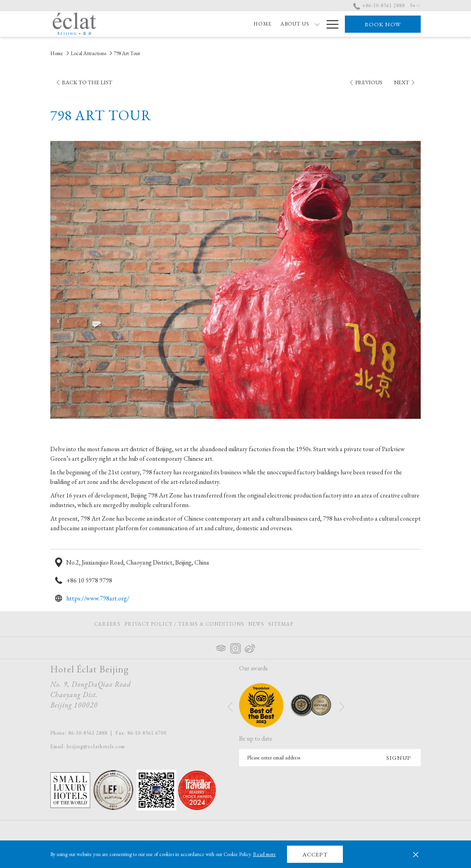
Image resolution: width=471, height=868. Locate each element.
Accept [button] (315, 854)
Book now (383, 24)
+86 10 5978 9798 (89, 580)
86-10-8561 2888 (88, 733)
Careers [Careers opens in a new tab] (107, 625)
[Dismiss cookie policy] (416, 854)
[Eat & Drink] (297, 24)
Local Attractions (88, 53)
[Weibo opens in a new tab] (250, 647)
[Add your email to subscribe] (308, 758)
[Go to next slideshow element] (342, 706)
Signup (399, 758)
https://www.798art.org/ (98, 598)
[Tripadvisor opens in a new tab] (221, 647)
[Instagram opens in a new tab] (235, 647)
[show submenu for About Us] (208, 24)
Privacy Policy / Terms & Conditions (184, 624)
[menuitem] (108, 624)
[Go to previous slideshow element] (230, 706)
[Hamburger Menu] (330, 24)
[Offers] (258, 24)
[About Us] (185, 24)
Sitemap (281, 624)
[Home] (153, 24)
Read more (264, 854)
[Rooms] (227, 24)
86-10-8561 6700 (147, 733)
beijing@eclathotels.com (96, 746)
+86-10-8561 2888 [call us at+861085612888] (379, 5)
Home (57, 53)
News (256, 624)
